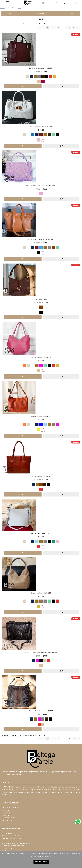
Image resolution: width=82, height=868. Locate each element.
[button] (61, 86)
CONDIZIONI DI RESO (9, 818)
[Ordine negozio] (11, 24)
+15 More (43, 430)
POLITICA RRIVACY (8, 820)
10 (74, 27)
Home (2, 8)
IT (43, 3)
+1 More (43, 371)
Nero (20, 8)
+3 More (43, 253)
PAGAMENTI (6, 810)
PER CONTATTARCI (8, 812)
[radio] (27, 76)
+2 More (43, 606)
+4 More (43, 140)
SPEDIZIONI (6, 815)
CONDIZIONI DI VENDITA (10, 807)
